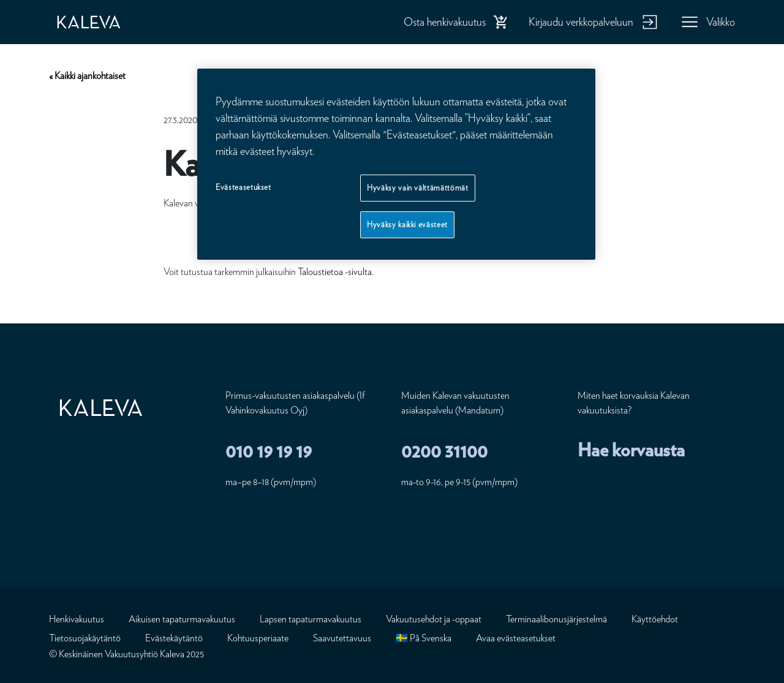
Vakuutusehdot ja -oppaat (434, 619)
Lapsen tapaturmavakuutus (311, 619)
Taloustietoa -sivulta (335, 272)
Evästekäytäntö (174, 638)
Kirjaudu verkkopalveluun (581, 22)
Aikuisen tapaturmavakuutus (182, 619)
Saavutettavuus (342, 638)
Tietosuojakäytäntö (85, 638)
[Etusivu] (101, 22)
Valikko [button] (721, 22)
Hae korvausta (631, 450)
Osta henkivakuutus (445, 22)
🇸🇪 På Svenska (424, 638)
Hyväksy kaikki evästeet (407, 225)
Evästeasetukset (243, 187)
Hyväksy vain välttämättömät (418, 188)
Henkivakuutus (77, 619)
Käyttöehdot (655, 619)
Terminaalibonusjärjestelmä (556, 619)
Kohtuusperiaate (258, 638)
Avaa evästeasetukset (516, 638)
